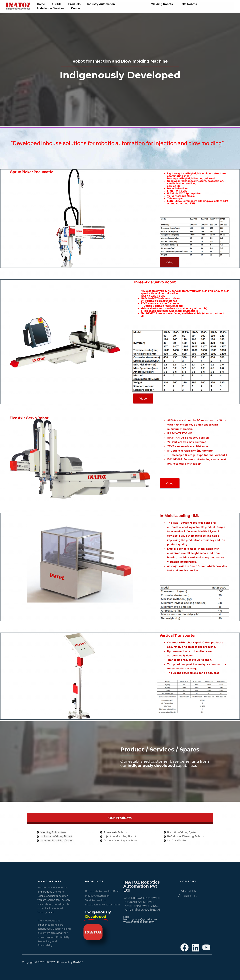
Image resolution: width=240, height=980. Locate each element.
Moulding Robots (129, 4)
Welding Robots (157, 4)
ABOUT (55, 4)
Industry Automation (97, 4)
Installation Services (210, 4)
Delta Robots (182, 4)
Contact (42, 8)
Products (72, 4)
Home (40, 4)
